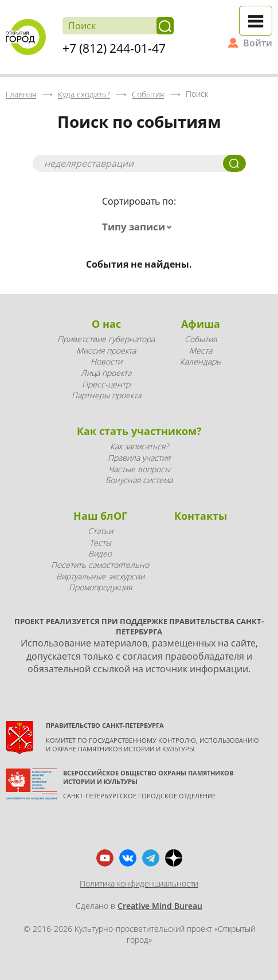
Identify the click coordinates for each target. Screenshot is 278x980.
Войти (258, 43)
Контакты (201, 516)
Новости (106, 361)
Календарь (200, 361)
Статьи (100, 531)
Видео (100, 553)
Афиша (201, 324)
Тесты (100, 542)
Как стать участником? (139, 431)
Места (201, 350)
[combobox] (139, 227)
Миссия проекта (106, 350)
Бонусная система (139, 480)
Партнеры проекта (106, 395)
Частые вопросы (139, 469)
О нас (106, 324)
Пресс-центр (106, 384)
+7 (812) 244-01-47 (114, 48)
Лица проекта (106, 373)
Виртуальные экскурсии (100, 576)
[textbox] (139, 227)
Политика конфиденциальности (139, 883)
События (201, 339)
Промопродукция (100, 587)
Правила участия (139, 458)
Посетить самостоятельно (100, 565)
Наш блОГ (100, 516)
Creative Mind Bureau (160, 906)
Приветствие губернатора (106, 339)
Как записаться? (139, 446)
